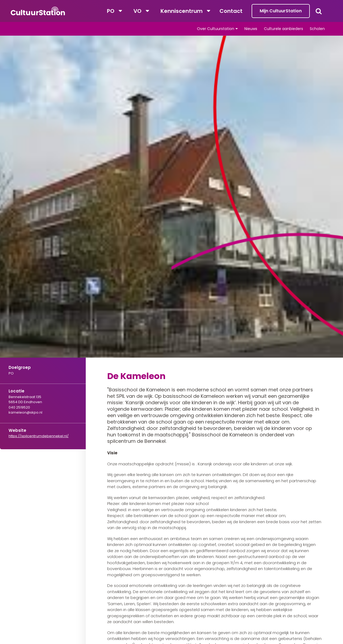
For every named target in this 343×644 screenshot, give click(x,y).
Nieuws (251, 29)
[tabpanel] (171, 213)
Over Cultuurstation (216, 29)
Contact (231, 11)
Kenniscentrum (182, 11)
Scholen (317, 29)
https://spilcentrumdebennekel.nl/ (39, 436)
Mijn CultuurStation (281, 11)
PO (111, 11)
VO (137, 11)
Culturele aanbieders (284, 29)
